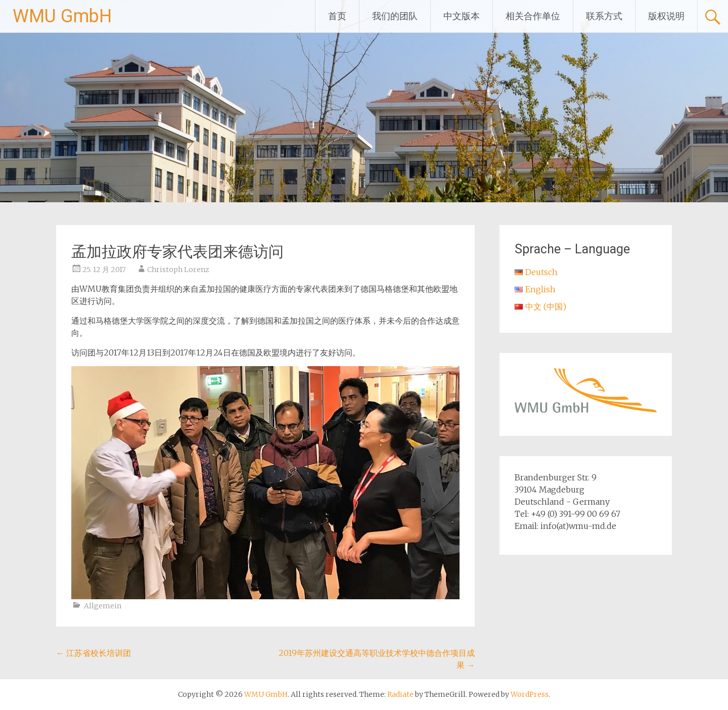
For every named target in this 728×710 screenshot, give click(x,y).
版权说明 (666, 16)
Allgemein (103, 606)
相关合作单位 (533, 16)
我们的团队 (395, 16)
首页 (337, 16)
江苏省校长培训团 (94, 653)
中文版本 (462, 16)
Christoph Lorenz (178, 270)
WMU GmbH (62, 16)
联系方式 (604, 16)
